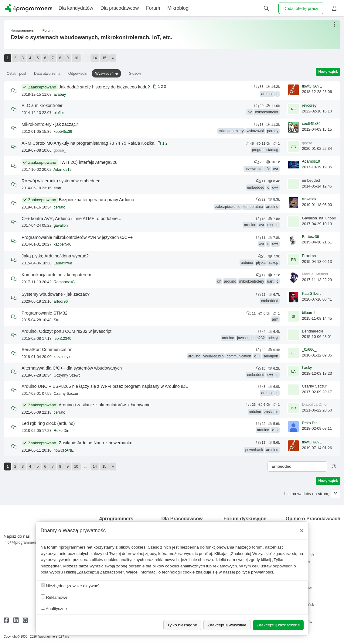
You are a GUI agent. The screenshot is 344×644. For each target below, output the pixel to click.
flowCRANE (312, 86)
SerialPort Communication (47, 350)
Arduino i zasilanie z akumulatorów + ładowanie (105, 405)
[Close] (302, 531)
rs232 (260, 338)
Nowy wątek (328, 72)
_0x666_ (309, 350)
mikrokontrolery (231, 131)
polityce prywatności (254, 572)
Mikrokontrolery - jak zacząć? (50, 124)
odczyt (273, 338)
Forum (48, 30)
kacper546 (63, 244)
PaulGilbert (312, 294)
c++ (275, 188)
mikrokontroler (267, 112)
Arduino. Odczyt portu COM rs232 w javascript (66, 331)
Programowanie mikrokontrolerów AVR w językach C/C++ (77, 237)
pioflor (59, 113)
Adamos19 (63, 170)
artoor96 (61, 301)
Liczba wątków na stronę (307, 494)
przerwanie (254, 169)
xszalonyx (62, 357)
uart (270, 281)
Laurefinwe (63, 263)
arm (275, 319)
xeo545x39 (63, 132)
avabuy (60, 95)
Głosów (135, 74)
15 (104, 58)
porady (273, 131)
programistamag (265, 150)
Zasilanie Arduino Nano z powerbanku (96, 443)
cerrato (60, 207)
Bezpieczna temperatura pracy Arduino (97, 200)
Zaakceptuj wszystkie (227, 625)
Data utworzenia (47, 74)
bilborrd (308, 313)
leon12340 (63, 339)
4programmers (22, 30)
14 (95, 58)
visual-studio (214, 356)
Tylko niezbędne (182, 625)
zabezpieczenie (228, 207)
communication (239, 356)
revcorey (309, 105)
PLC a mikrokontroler (42, 105)
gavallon (61, 226)
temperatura (253, 207)
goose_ (60, 150)
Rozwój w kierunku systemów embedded (61, 181)
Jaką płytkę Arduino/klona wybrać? (55, 256)
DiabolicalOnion (315, 405)
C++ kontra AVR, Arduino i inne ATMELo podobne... (71, 219)
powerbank (254, 450)
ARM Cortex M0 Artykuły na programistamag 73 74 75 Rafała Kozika (88, 143)
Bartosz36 (311, 237)
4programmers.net (75, 547)
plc (250, 112)
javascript (245, 338)
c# (219, 281)
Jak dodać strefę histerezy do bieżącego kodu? (104, 87)
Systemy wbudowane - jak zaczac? (56, 294)
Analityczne (54, 608)
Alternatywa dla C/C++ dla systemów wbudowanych (72, 368)
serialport (271, 356)
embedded (256, 188)
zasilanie (271, 412)
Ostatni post (16, 74)
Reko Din (61, 431)
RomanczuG (64, 282)
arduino (267, 94)
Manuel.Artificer (315, 274)
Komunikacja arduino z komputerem (56, 275)
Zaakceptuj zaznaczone (278, 625)
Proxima (309, 256)
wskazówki (255, 131)
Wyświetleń (104, 74)
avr (276, 169)
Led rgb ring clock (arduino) (48, 423)
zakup (273, 263)
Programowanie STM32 (44, 313)
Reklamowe (54, 597)
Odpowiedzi (78, 74)
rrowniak (309, 199)
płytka (261, 263)
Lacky (307, 368)
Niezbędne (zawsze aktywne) (70, 585)
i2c (268, 169)
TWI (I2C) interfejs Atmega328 (88, 162)
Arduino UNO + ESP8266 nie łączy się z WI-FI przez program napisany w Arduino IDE (105, 386)
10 (76, 58)
